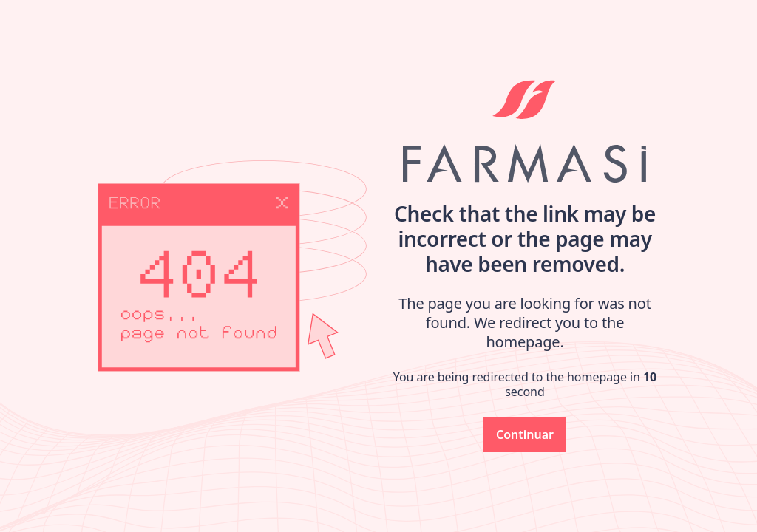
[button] (525, 434)
